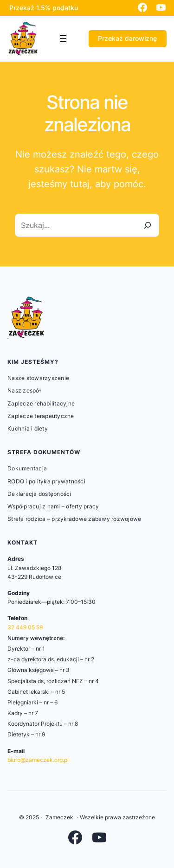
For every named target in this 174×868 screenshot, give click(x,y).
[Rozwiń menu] (63, 38)
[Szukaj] (148, 225)
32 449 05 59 (25, 627)
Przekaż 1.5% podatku (44, 8)
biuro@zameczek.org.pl (38, 760)
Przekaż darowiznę (127, 38)
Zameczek (59, 817)
